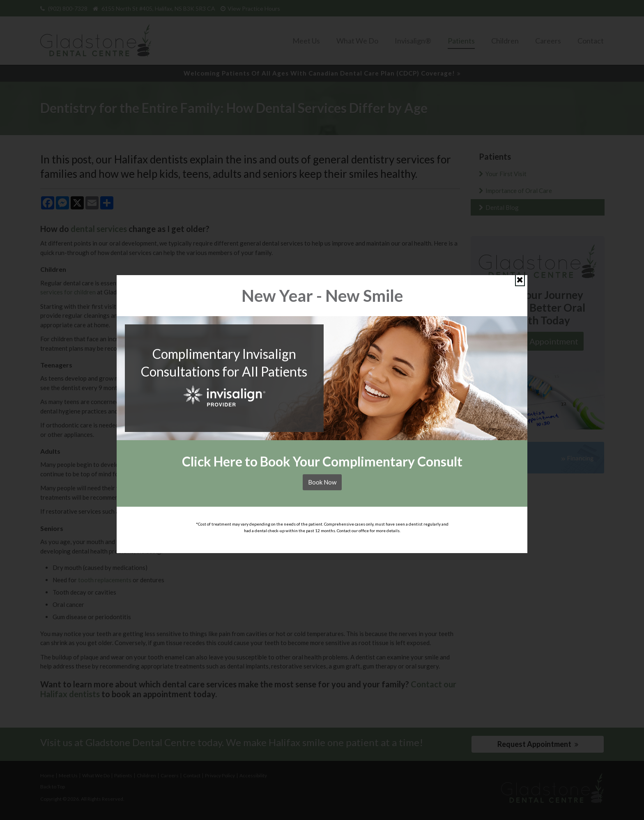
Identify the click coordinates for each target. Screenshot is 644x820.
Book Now (322, 482)
